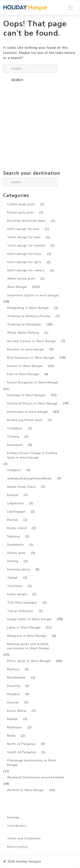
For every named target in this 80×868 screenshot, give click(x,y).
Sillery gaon (16, 553)
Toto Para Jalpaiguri (22, 603)
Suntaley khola (19, 569)
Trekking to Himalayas (24, 324)
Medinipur (15, 727)
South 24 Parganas (22, 752)
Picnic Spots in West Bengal (29, 661)
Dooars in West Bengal (25, 366)
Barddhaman (16, 678)
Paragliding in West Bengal (28, 308)
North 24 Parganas (21, 744)
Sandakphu (15, 545)
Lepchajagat (16, 512)
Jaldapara (14, 470)
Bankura (13, 669)
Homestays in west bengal (28, 412)
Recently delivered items (26, 221)
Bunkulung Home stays (25, 420)
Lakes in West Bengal (24, 628)
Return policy (17, 847)
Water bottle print (21, 279)
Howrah (13, 703)
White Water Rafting (23, 333)
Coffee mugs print (21, 204)
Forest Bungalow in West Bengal (33, 382)
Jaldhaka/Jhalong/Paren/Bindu (29, 479)
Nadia (11, 736)
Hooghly (13, 694)
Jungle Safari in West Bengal (29, 619)
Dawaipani (15, 445)
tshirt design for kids (23, 229)
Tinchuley (15, 586)
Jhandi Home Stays (21, 487)
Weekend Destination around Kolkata (36, 777)
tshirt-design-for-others (26, 270)
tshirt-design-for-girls (24, 262)
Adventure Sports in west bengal (33, 295)
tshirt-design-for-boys (24, 254)
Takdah (13, 578)
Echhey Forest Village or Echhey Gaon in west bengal (32, 455)
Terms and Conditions (24, 838)
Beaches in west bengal (26, 349)
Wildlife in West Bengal (26, 790)
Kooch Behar (17, 711)
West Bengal (17, 287)
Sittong (13, 561)
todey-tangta (17, 594)
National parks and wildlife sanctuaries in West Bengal (28, 646)
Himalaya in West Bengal (26, 395)
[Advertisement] (40, 129)
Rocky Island (17, 528)
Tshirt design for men (24, 237)
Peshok (13, 520)
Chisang (13, 437)
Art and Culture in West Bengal (31, 341)
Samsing (13, 536)
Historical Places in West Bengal (32, 403)
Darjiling (13, 686)
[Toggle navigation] (70, 8)
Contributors (17, 826)
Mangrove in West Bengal (27, 636)
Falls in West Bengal (23, 374)
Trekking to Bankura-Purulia (29, 316)
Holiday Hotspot (28, 862)
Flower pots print (20, 212)
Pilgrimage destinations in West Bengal (32, 763)
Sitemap (13, 817)
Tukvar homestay (20, 611)
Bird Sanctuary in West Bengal (31, 358)
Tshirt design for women (26, 246)
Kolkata (13, 495)
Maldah (12, 719)
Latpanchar (15, 503)
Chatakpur (15, 428)
